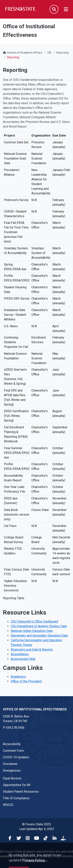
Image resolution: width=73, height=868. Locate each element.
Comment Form (13, 751)
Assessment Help (23, 659)
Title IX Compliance (16, 798)
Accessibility (12, 744)
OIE (49, 53)
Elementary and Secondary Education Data (39, 636)
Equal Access (12, 778)
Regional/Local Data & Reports (32, 650)
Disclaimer (10, 764)
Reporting (62, 53)
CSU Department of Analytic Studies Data (39, 626)
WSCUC (8, 805)
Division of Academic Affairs (25, 53)
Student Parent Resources (21, 792)
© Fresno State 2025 (36, 824)
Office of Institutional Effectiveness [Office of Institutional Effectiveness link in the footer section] (35, 709)
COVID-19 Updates (16, 757)
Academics (18, 677)
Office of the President (26, 681)
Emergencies (12, 771)
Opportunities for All (17, 785)
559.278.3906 (15, 728)
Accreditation (20, 654)
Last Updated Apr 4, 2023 (37, 829)
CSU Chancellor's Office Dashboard (34, 621)
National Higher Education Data (32, 631)
